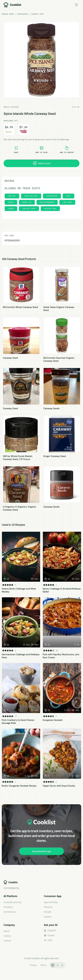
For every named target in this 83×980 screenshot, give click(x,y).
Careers (7, 936)
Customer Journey (12, 902)
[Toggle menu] (76, 5)
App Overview (51, 902)
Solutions (8, 907)
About (7, 931)
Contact (7, 941)
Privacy (33, 965)
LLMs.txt (22, 965)
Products (48, 907)
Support (48, 917)
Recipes (48, 912)
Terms (43, 965)
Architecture (10, 912)
